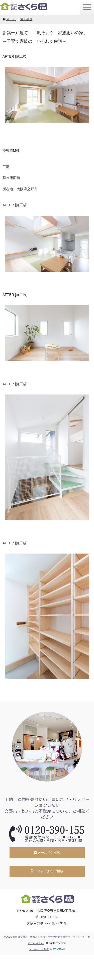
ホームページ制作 (39, 949)
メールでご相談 (47, 853)
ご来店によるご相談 (47, 871)
